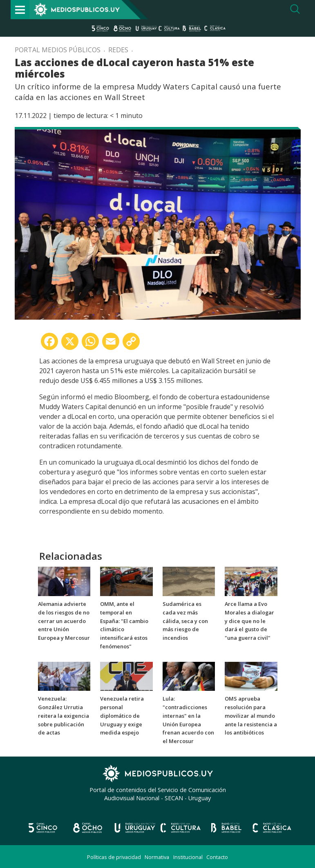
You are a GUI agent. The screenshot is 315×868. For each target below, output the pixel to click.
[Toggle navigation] (20, 10)
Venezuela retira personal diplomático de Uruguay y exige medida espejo (122, 716)
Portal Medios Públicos (58, 50)
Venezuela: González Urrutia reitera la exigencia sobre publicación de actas (64, 716)
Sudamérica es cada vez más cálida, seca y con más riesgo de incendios (185, 621)
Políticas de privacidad (114, 857)
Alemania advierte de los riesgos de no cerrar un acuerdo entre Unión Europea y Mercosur (64, 621)
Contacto (217, 857)
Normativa (157, 857)
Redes (118, 50)
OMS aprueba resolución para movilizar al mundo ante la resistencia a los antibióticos (251, 716)
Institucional (188, 857)
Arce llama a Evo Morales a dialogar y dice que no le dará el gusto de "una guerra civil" (249, 621)
